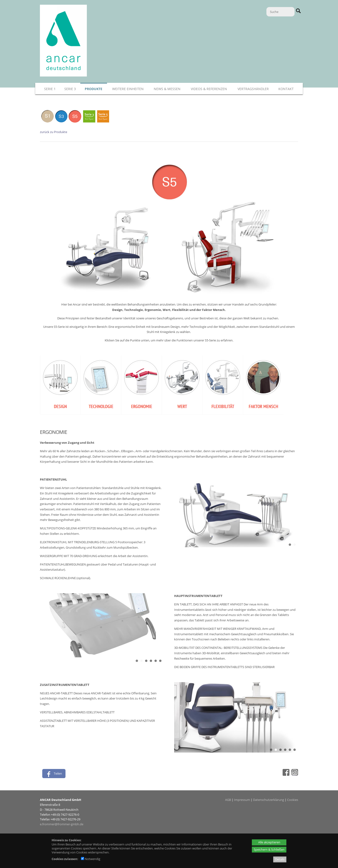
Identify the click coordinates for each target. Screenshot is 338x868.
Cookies (293, 800)
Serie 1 (50, 89)
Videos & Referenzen (209, 89)
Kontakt (286, 89)
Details (280, 859)
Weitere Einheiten (128, 89)
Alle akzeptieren (269, 842)
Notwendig (91, 859)
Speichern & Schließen (269, 849)
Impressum (242, 800)
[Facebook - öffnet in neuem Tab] (285, 775)
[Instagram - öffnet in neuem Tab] (294, 775)
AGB (228, 800)
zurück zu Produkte (54, 132)
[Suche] (280, 12)
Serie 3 (70, 89)
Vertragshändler (253, 89)
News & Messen (167, 89)
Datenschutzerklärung (269, 800)
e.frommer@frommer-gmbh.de (62, 824)
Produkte (94, 89)
